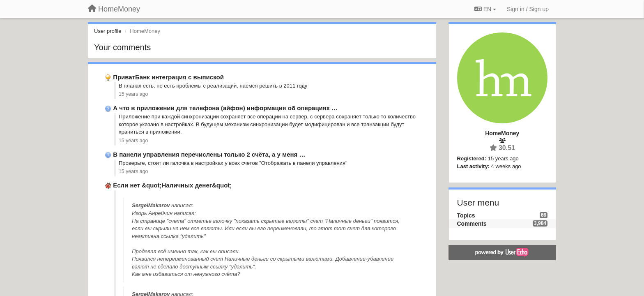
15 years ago (133, 94)
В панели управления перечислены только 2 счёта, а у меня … (209, 154)
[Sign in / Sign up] (528, 9)
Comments (472, 224)
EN (485, 9)
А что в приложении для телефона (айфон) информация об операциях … (225, 108)
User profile (108, 31)
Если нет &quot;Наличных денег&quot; (172, 185)
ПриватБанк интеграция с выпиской (168, 77)
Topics (466, 215)
